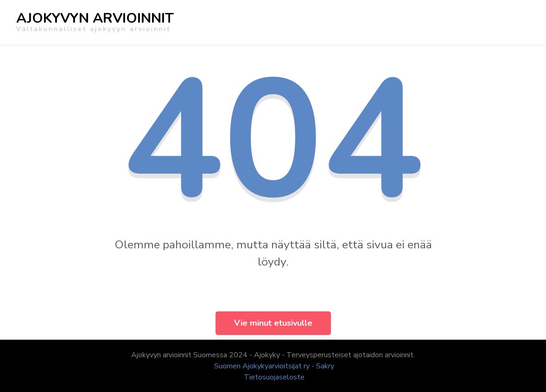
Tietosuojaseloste (274, 377)
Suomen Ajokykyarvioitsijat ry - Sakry (274, 366)
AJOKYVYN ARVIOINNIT (95, 18)
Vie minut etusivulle (273, 323)
